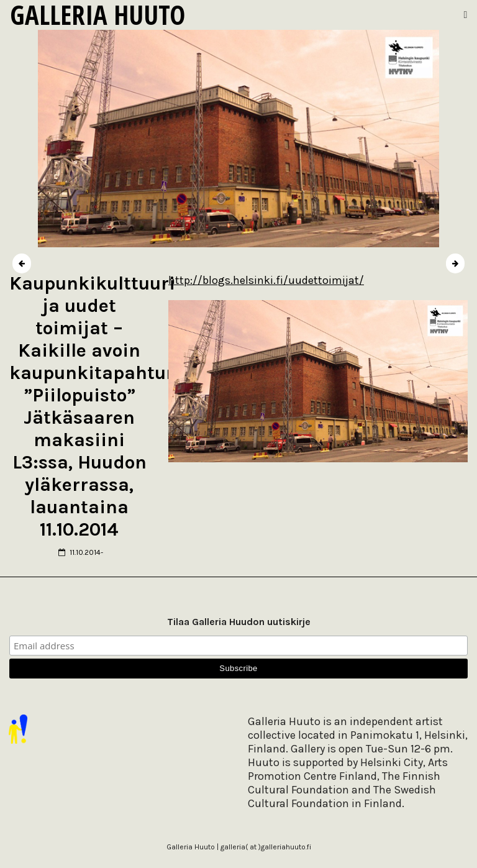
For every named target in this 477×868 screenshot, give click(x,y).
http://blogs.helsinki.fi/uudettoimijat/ (266, 280)
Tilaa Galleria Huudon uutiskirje (239, 622)
